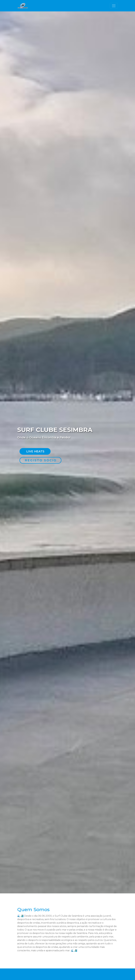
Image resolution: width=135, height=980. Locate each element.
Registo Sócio (41, 460)
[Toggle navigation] (114, 6)
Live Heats (35, 451)
